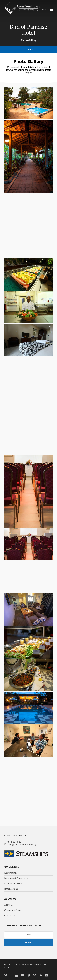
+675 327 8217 (15, 842)
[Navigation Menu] (47, 9)
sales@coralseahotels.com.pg (22, 844)
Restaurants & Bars (14, 883)
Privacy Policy (30, 964)
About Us (9, 905)
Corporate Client (13, 910)
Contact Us (10, 915)
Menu (29, 49)
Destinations (11, 873)
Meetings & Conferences (17, 878)
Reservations (11, 889)
